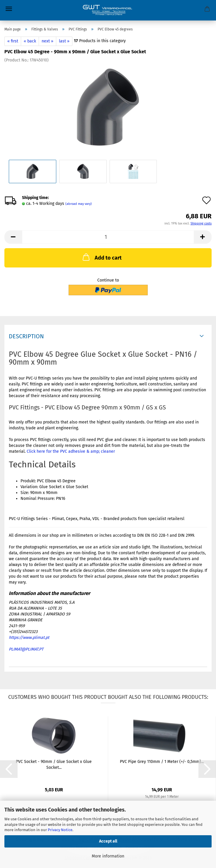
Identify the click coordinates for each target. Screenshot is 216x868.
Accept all (108, 841)
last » (64, 41)
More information (108, 856)
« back (30, 41)
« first (13, 41)
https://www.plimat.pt (29, 638)
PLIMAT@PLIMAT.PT (26, 649)
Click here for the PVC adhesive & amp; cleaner (71, 451)
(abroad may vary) (79, 204)
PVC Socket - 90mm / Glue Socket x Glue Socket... (54, 765)
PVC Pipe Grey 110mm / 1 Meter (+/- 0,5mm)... (162, 762)
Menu (9, 9)
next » (47, 41)
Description (26, 336)
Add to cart (102, 257)
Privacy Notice (60, 830)
